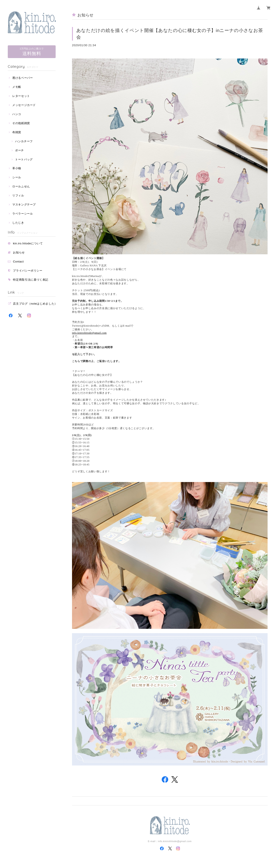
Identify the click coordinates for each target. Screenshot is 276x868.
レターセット (21, 96)
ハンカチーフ (24, 141)
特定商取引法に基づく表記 (31, 280)
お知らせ (19, 252)
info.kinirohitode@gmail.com (89, 333)
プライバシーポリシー (28, 271)
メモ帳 (17, 87)
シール (17, 177)
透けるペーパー (23, 78)
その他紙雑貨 (21, 123)
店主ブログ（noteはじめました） (35, 304)
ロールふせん (21, 186)
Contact (18, 262)
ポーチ (20, 150)
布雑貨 (17, 132)
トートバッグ (24, 159)
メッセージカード (24, 105)
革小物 (17, 168)
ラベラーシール (23, 214)
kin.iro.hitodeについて (28, 243)
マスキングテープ (24, 205)
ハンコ (17, 114)
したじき (18, 223)
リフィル (18, 195)
